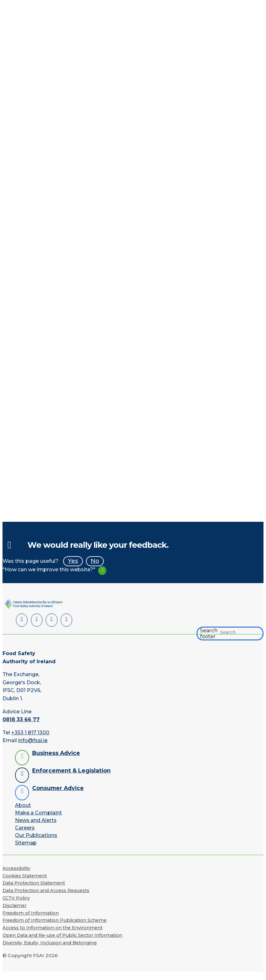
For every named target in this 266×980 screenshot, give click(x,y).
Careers (25, 828)
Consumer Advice (58, 788)
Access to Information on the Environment (53, 928)
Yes (73, 561)
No (95, 561)
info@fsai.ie (33, 740)
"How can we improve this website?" (49, 570)
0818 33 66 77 (21, 719)
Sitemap (26, 843)
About (23, 805)
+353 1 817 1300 (30, 732)
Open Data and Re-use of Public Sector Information (62, 935)
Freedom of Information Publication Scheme (55, 920)
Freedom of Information (31, 913)
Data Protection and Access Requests (46, 890)
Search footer (209, 634)
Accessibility (16, 868)
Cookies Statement (25, 875)
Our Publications (36, 835)
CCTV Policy (16, 898)
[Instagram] (66, 620)
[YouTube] (51, 620)
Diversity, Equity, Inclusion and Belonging (50, 943)
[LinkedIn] (22, 620)
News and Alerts (36, 820)
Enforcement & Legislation (71, 770)
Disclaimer (15, 906)
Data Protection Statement (34, 883)
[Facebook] (37, 620)
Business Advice (56, 753)
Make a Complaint (38, 813)
